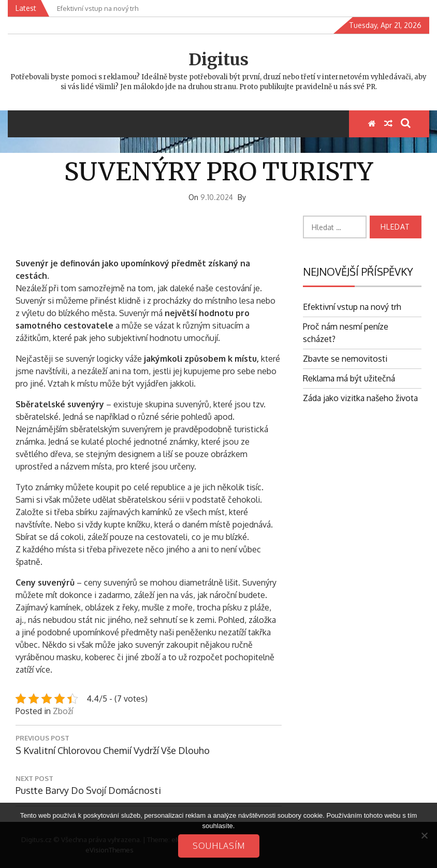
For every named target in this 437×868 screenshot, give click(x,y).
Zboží (63, 711)
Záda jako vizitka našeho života (360, 398)
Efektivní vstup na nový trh (352, 307)
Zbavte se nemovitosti (345, 359)
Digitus (219, 60)
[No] (424, 835)
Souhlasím (219, 846)
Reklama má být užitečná (349, 378)
